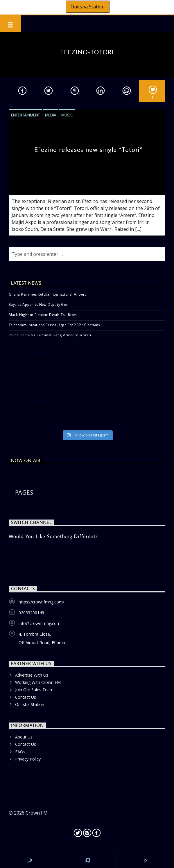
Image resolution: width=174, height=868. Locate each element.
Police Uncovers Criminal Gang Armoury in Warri (51, 335)
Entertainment (25, 115)
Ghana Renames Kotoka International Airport (47, 294)
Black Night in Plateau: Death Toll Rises (43, 315)
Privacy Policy (28, 759)
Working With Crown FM (38, 682)
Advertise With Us (32, 675)
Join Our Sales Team (34, 690)
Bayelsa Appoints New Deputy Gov (38, 304)
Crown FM (37, 813)
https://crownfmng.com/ (41, 602)
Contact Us (26, 697)
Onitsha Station (88, 7)
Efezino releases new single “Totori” (88, 149)
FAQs (20, 752)
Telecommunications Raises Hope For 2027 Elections (54, 325)
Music (67, 115)
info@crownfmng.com (40, 623)
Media (51, 115)
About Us (24, 737)
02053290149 (31, 613)
